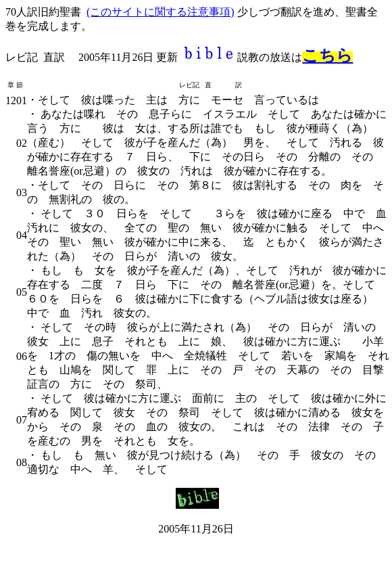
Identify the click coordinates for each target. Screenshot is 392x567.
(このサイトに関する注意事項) (161, 12)
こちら (327, 55)
